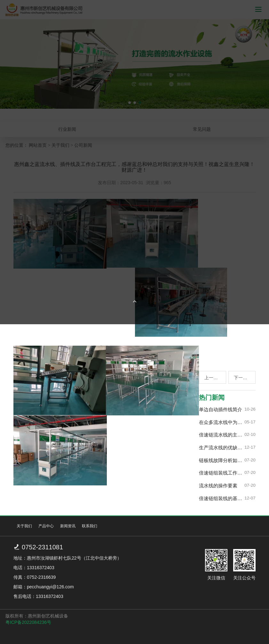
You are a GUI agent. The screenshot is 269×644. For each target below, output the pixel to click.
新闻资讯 (68, 526)
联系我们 (90, 526)
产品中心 (46, 526)
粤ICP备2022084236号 (28, 622)
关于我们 (24, 526)
